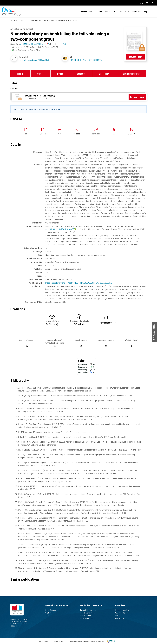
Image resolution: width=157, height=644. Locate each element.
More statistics (106, 323)
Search (49, 615)
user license (55, 109)
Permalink (96, 134)
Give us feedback (88, 11)
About (153, 11)
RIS (26, 134)
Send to (40, 74)
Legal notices (87, 615)
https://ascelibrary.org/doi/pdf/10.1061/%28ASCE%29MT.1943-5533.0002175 (79, 283)
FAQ (118, 615)
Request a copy (135, 57)
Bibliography (104, 74)
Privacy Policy (59, 641)
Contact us (121, 618)
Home (21, 20)
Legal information (88, 613)
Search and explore (107, 11)
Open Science (123, 11)
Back (15, 20)
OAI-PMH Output (123, 613)
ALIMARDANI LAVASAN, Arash (60, 229)
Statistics (136, 11)
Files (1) (20, 74)
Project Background (89, 610)
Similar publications (131, 74)
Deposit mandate (123, 610)
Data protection (88, 618)
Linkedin (131, 134)
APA (59, 134)
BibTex (43, 134)
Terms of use (43, 641)
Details (60, 74)
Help (146, 11)
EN (153, 3)
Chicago (77, 134)
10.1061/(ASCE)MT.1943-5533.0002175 (86, 60)
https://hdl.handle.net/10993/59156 (34, 60)
